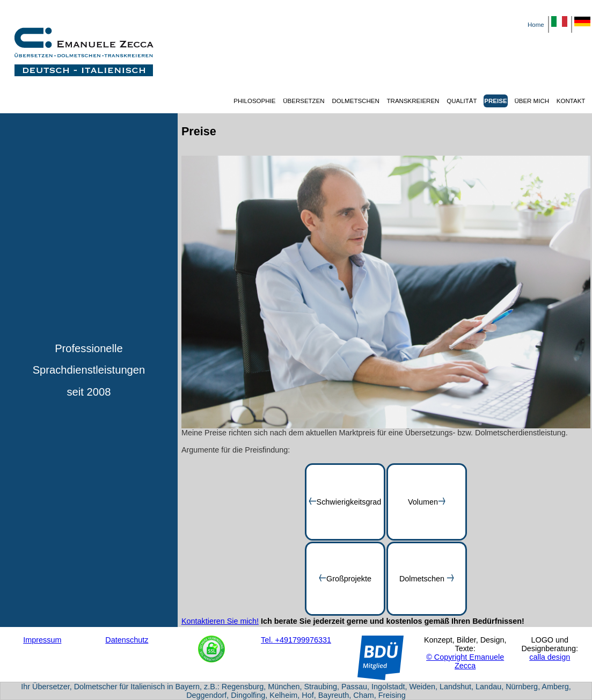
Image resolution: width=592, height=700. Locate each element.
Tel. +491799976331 (296, 640)
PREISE (495, 101)
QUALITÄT (462, 101)
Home (536, 25)
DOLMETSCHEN (355, 101)
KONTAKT (571, 101)
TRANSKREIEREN (413, 101)
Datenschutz (127, 640)
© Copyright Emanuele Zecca (465, 661)
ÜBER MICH (532, 101)
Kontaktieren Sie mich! (220, 621)
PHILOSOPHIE (254, 101)
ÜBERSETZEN (304, 101)
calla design (550, 657)
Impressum (42, 640)
